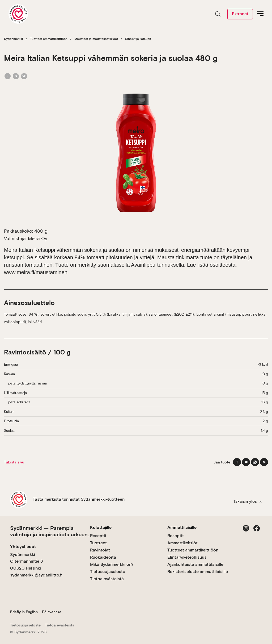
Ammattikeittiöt (182, 543)
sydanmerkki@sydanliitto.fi (36, 575)
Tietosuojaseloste (108, 572)
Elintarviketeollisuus (187, 557)
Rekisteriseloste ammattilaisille (198, 572)
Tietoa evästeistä (107, 579)
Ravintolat (100, 550)
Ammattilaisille (182, 527)
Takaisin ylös (248, 501)
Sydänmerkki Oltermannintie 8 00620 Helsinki (26, 561)
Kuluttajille (101, 527)
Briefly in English (24, 612)
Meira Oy (38, 238)
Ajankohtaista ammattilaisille (195, 564)
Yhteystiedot (23, 547)
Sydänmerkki (13, 39)
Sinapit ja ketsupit (138, 39)
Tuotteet (98, 543)
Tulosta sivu (14, 462)
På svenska (52, 612)
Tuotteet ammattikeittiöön (49, 39)
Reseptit (98, 536)
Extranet (240, 14)
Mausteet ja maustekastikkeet (96, 39)
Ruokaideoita (103, 557)
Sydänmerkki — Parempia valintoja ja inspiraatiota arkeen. (49, 531)
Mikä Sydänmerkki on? (112, 564)
